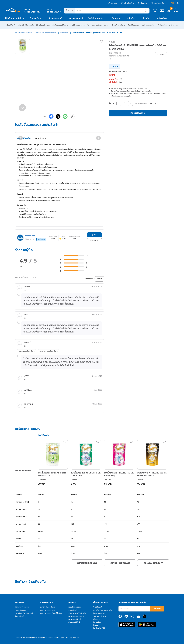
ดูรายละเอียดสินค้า (87, 563)
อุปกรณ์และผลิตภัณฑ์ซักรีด (46, 33)
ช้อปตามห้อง (35, 18)
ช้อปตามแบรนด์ (55, 18)
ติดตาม (157, 609)
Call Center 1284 (99, 628)
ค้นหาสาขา (143, 3)
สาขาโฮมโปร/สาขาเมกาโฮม (102, 610)
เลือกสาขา (54, 12)
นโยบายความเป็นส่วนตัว (77, 613)
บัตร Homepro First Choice (51, 613)
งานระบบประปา (97, 25)
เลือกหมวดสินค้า (15, 18)
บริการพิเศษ (162, 18)
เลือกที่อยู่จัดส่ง (33, 12)
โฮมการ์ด (113, 3)
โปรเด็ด (146, 18)
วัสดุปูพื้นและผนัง (134, 25)
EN (178, 3)
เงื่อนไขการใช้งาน (75, 607)
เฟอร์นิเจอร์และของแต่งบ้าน (80, 25)
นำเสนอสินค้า (97, 622)
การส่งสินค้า (73, 610)
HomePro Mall (76, 18)
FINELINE (112, 42)
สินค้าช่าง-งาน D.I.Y (96, 18)
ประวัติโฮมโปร (98, 607)
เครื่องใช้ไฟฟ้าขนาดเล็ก (26, 25)
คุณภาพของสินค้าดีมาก (27, 351)
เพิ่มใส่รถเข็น (138, 113)
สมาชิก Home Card (47, 607)
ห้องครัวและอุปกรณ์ (118, 25)
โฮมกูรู (115, 18)
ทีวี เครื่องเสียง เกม (43, 25)
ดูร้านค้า (94, 235)
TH (172, 3)
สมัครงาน (96, 619)
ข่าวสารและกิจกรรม (99, 616)
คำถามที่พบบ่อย (21, 610)
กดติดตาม (41, 239)
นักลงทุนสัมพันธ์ (99, 613)
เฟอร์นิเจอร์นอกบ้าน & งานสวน (168, 25)
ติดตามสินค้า (20, 616)
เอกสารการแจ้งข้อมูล (76, 616)
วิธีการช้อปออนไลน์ (22, 607)
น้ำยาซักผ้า (64, 33)
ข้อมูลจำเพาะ (40, 138)
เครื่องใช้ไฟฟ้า (10, 25)
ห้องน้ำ (107, 25)
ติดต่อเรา (96, 625)
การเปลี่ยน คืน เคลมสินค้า (24, 613)
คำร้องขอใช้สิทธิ (74, 622)
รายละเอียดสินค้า (25, 138)
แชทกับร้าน (94, 241)
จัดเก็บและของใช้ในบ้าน (60, 25)
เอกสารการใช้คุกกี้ (75, 619)
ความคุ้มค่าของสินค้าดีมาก (49, 351)
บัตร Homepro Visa (48, 610)
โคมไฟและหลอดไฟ (148, 25)
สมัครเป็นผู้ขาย (128, 3)
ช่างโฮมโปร (131, 18)
